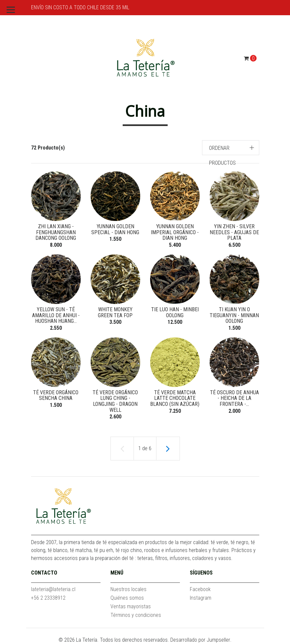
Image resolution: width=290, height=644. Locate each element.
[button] (231, 148)
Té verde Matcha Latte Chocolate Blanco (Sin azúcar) (175, 398)
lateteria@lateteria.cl (53, 589)
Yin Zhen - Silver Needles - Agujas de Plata (234, 232)
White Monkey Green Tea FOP (115, 312)
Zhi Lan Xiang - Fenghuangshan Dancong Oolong (56, 232)
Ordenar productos (222, 155)
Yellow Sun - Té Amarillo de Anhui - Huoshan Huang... (56, 315)
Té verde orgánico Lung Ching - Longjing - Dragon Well (115, 401)
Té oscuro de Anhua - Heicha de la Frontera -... (234, 398)
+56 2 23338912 (48, 598)
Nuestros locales (128, 589)
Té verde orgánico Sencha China (56, 395)
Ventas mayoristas (131, 606)
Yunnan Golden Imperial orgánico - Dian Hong (175, 232)
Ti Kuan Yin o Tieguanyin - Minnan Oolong (234, 315)
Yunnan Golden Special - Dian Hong (115, 229)
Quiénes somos (127, 598)
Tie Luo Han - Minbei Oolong (175, 312)
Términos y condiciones (136, 615)
